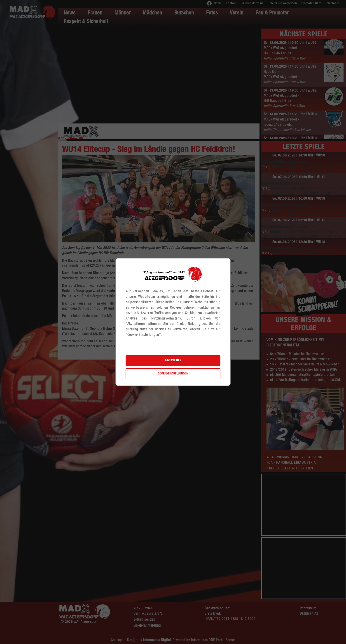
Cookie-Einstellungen (173, 374)
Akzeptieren (173, 361)
